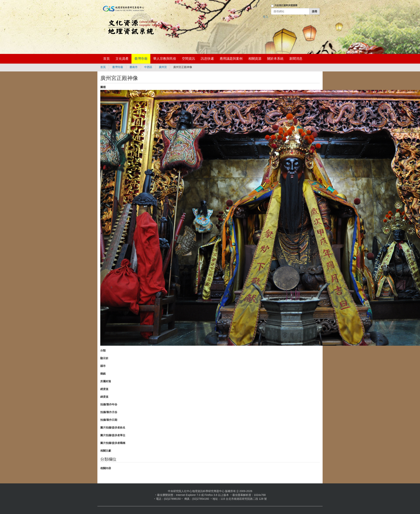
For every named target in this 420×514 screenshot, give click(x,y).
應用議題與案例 (231, 59)
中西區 (148, 67)
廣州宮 (163, 67)
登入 (266, 17)
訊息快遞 (207, 59)
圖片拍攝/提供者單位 (113, 435)
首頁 (106, 59)
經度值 (104, 389)
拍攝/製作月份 (109, 412)
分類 (103, 350)
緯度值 (104, 397)
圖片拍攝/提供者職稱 (113, 443)
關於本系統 (275, 59)
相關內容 (106, 468)
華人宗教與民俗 (165, 59)
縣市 (103, 366)
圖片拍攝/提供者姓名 (113, 428)
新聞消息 (296, 59)
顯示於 (104, 358)
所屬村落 (106, 381)
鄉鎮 (103, 374)
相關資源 (255, 59)
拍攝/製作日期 (109, 420)
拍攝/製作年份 (109, 404)
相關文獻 (106, 451)
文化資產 (122, 59)
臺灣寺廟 (141, 59)
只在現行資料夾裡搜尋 (286, 5)
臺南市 (134, 67)
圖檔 (103, 87)
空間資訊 (188, 59)
